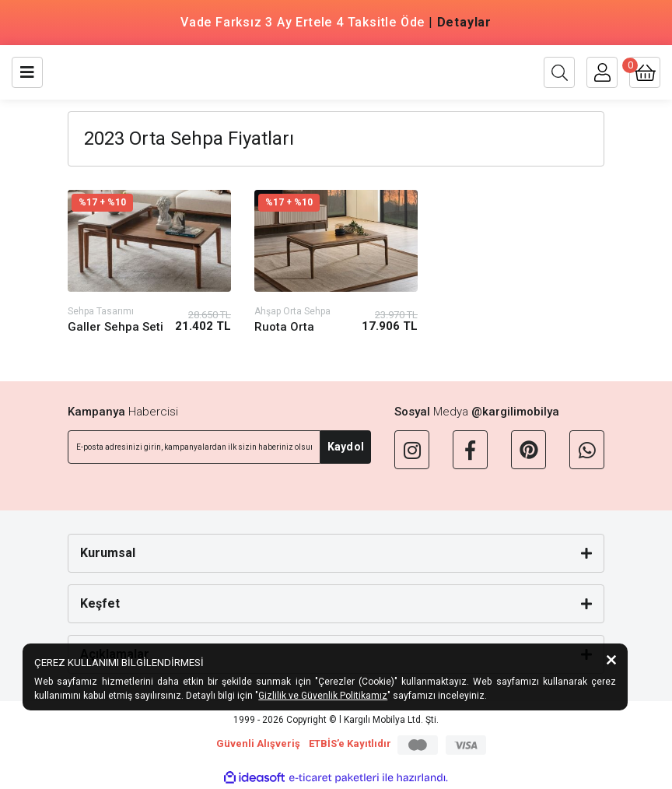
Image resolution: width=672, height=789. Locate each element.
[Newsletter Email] (194, 447)
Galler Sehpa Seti (115, 327)
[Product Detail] (149, 203)
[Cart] (645, 72)
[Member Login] (602, 72)
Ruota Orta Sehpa (284, 327)
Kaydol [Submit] (346, 447)
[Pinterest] (528, 450)
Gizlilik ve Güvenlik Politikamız (323, 696)
